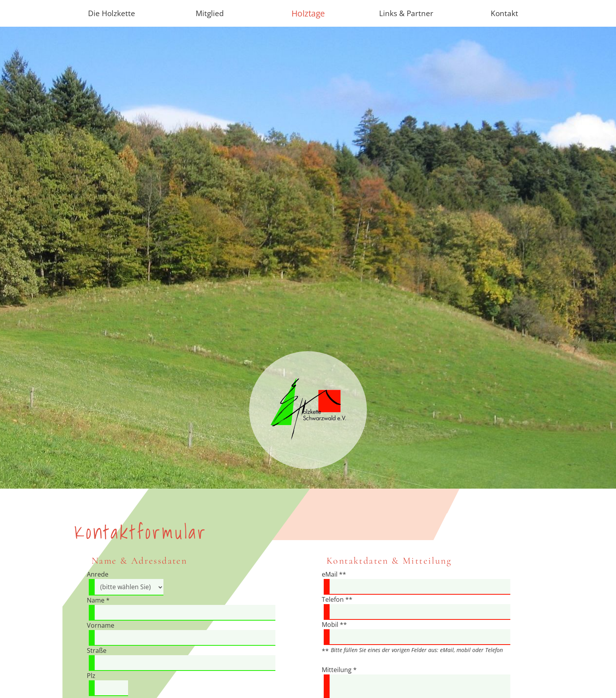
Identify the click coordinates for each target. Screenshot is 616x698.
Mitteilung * (339, 670)
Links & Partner (406, 13)
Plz (91, 676)
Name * (98, 600)
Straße (97, 650)
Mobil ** (334, 625)
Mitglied (210, 13)
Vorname (101, 625)
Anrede (98, 574)
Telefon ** (337, 599)
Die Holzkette (112, 13)
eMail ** (334, 574)
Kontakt (504, 13)
